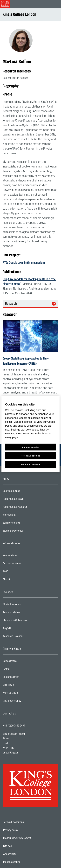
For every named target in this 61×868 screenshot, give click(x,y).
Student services (24, 605)
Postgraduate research (28, 508)
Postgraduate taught (26, 500)
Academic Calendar (26, 637)
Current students (25, 564)
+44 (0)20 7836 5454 (14, 726)
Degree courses (24, 492)
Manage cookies (23, 862)
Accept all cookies (30, 465)
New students (23, 556)
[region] (30, 434)
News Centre (23, 662)
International (22, 516)
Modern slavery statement (28, 838)
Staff (18, 572)
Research (11, 304)
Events (19, 670)
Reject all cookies (30, 456)
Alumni (19, 580)
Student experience (26, 532)
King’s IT (20, 629)
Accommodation (24, 613)
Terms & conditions (25, 822)
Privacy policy (22, 830)
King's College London (19, 14)
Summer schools (24, 524)
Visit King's (21, 686)
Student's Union (24, 678)
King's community (25, 702)
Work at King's (23, 694)
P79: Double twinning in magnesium (24, 263)
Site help (19, 846)
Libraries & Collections (28, 621)
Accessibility (21, 854)
